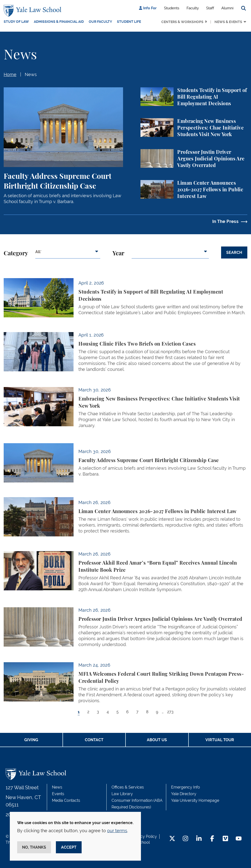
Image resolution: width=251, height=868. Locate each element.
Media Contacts (66, 800)
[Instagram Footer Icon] (185, 839)
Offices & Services (128, 787)
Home (10, 74)
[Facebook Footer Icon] (212, 839)
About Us (157, 740)
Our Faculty (100, 22)
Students (172, 8)
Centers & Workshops (182, 22)
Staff (210, 8)
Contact (94, 740)
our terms (117, 831)
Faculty (193, 8)
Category (16, 254)
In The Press (225, 221)
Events (58, 794)
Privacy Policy (144, 836)
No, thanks (34, 847)
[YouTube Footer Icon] (239, 839)
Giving (31, 740)
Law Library (122, 794)
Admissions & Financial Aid (59, 22)
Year (118, 254)
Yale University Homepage (195, 800)
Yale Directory (184, 794)
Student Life (129, 22)
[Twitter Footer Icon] (172, 839)
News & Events (228, 22)
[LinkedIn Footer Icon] (199, 839)
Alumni (227, 8)
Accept (69, 847)
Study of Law (16, 22)
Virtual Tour (220, 740)
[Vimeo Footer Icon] (225, 839)
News (31, 74)
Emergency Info (186, 787)
